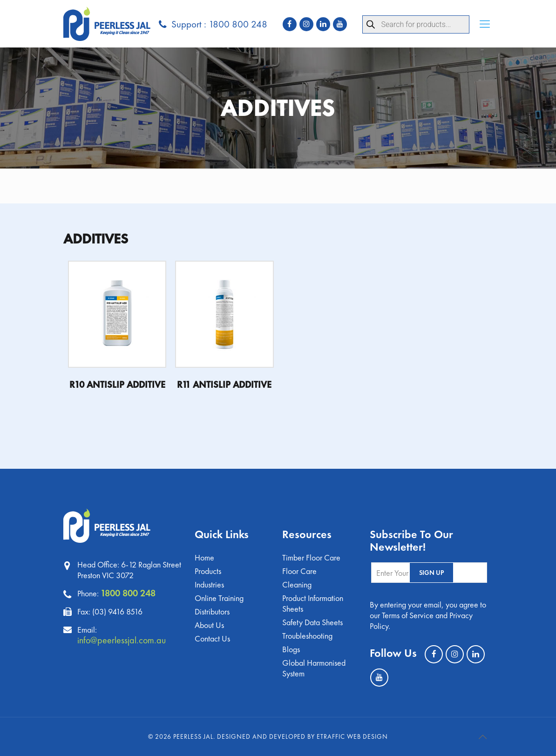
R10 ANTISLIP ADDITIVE (117, 385)
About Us (209, 625)
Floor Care (299, 571)
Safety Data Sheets (312, 622)
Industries (209, 584)
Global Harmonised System (314, 668)
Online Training (219, 598)
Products (208, 571)
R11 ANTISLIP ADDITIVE (224, 385)
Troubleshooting (307, 636)
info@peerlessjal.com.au (122, 640)
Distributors (212, 611)
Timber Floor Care (311, 557)
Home (204, 557)
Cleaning (297, 584)
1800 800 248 (128, 593)
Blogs (291, 649)
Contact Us (212, 638)
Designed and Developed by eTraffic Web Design (302, 736)
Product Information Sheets (313, 603)
